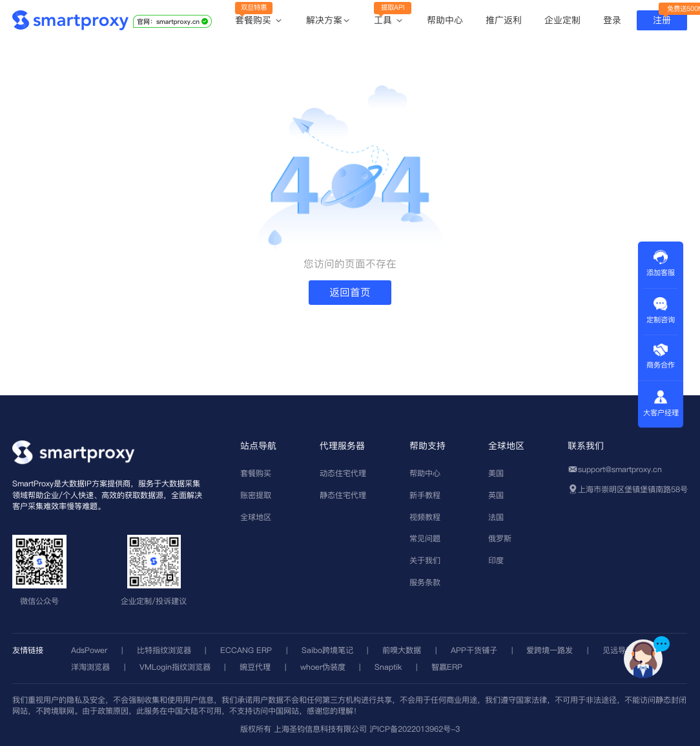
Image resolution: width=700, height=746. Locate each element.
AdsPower (89, 650)
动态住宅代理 (343, 473)
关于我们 (425, 560)
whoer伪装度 (323, 667)
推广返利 (504, 20)
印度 (496, 560)
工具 (389, 21)
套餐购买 (259, 21)
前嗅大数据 (402, 650)
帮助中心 (445, 20)
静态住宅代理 (343, 495)
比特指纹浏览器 (164, 650)
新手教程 (425, 495)
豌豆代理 (255, 667)
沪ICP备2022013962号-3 (415, 729)
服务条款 (425, 582)
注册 (662, 20)
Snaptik (388, 667)
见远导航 (618, 650)
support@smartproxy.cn (620, 469)
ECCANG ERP (246, 650)
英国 (496, 495)
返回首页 (350, 292)
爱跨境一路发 (550, 650)
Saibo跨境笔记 (327, 650)
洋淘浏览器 (90, 667)
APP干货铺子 (474, 650)
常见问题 (425, 538)
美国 (496, 473)
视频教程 (425, 517)
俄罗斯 (500, 538)
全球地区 (256, 517)
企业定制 (562, 20)
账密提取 (256, 495)
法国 (496, 517)
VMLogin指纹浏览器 (175, 667)
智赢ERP (447, 667)
